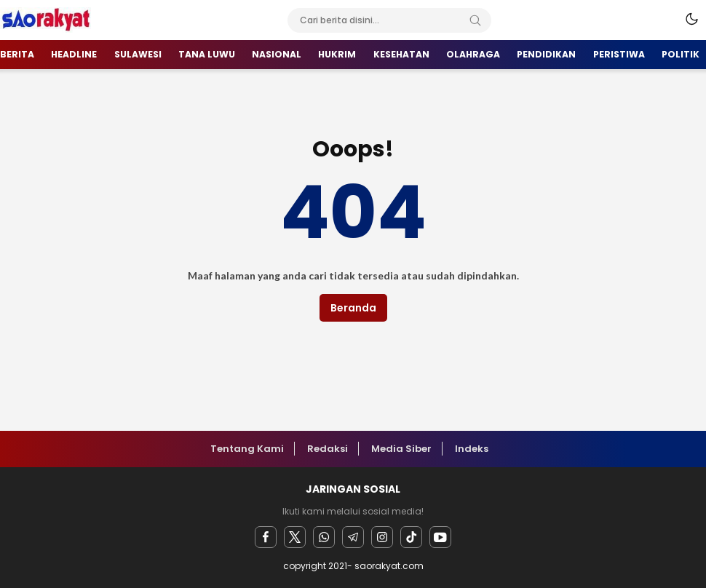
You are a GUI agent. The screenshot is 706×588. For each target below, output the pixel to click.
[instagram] (382, 537)
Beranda (353, 308)
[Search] (475, 20)
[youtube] (440, 537)
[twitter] (295, 537)
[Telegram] (353, 537)
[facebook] (266, 537)
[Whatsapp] (324, 537)
